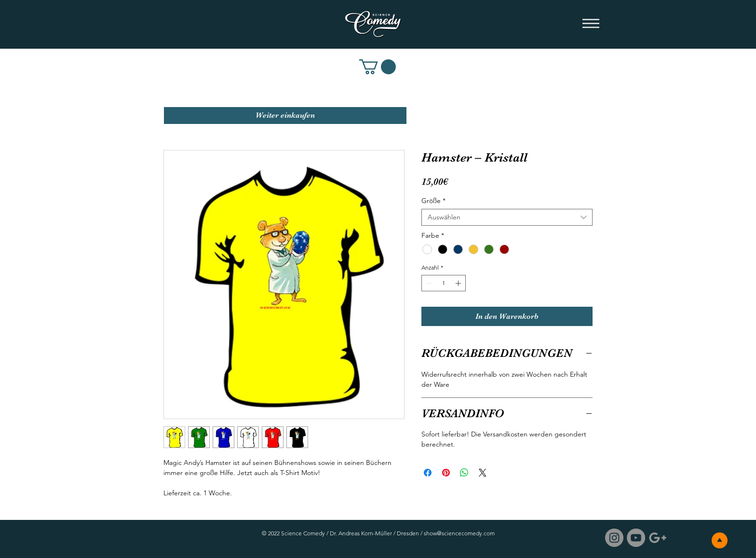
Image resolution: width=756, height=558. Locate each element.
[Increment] (459, 283)
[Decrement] (428, 283)
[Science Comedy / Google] (658, 538)
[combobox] (507, 217)
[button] (591, 24)
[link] (378, 67)
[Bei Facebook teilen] (428, 473)
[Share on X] (483, 473)
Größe (433, 201)
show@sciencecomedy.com (459, 533)
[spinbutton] (444, 283)
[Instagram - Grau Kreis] (614, 538)
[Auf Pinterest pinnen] (446, 473)
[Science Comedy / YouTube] (636, 538)
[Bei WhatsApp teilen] (464, 473)
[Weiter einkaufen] (285, 116)
